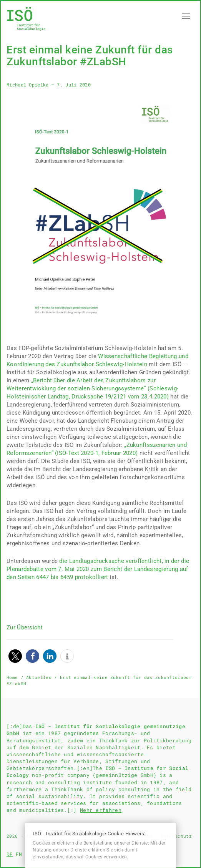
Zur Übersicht (25, 627)
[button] (15, 656)
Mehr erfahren (101, 810)
